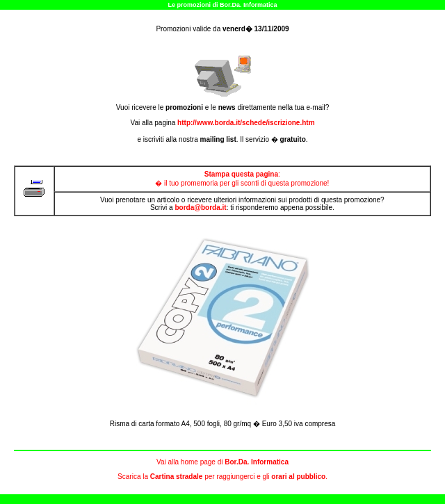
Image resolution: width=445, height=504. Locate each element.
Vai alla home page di (222, 462)
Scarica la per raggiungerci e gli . (222, 477)
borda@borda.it (200, 208)
